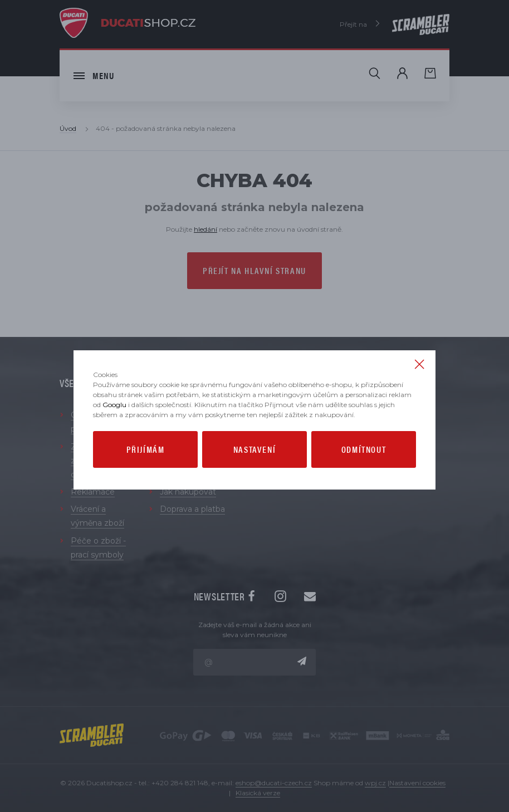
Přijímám (146, 449)
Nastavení (254, 449)
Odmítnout (364, 449)
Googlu (114, 405)
